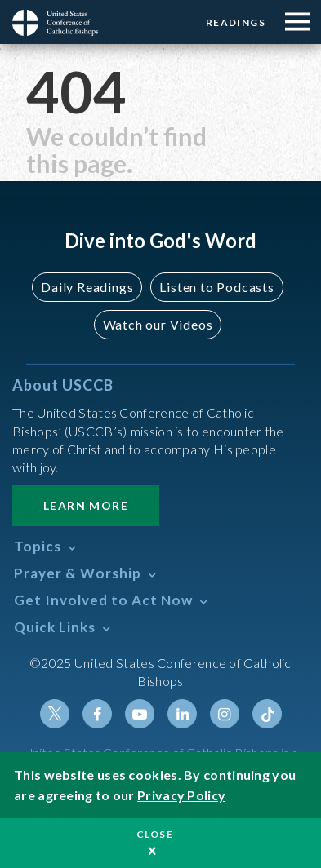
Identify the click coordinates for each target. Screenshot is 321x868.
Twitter (55, 714)
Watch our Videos (158, 324)
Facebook (97, 714)
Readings (236, 22)
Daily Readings (87, 287)
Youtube (140, 714)
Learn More (86, 505)
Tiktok (267, 714)
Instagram (225, 714)
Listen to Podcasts (216, 287)
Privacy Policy (181, 795)
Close (155, 834)
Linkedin (182, 714)
